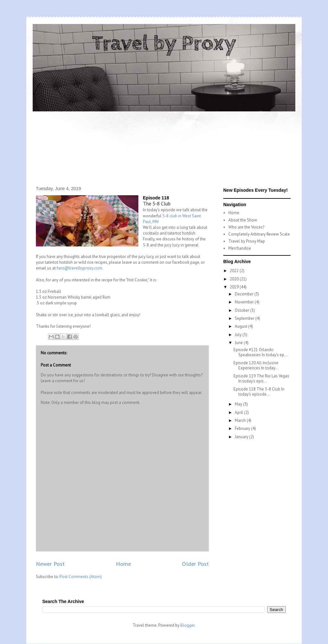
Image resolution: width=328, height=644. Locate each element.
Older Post (195, 564)
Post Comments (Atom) (81, 577)
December (245, 294)
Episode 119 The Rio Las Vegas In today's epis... (261, 378)
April (239, 412)
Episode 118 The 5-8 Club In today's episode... (259, 392)
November (245, 302)
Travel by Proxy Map (247, 241)
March (241, 420)
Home (123, 564)
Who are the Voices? (246, 227)
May (239, 404)
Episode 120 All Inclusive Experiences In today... (256, 365)
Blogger (187, 625)
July (239, 335)
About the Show (243, 220)
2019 (235, 287)
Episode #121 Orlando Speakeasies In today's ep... (261, 352)
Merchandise (240, 248)
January (242, 437)
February (243, 428)
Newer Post (50, 564)
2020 (235, 279)
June (239, 343)
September (245, 318)
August (242, 326)
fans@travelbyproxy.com (79, 268)
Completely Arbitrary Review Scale (259, 234)
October (242, 310)
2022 (235, 271)
